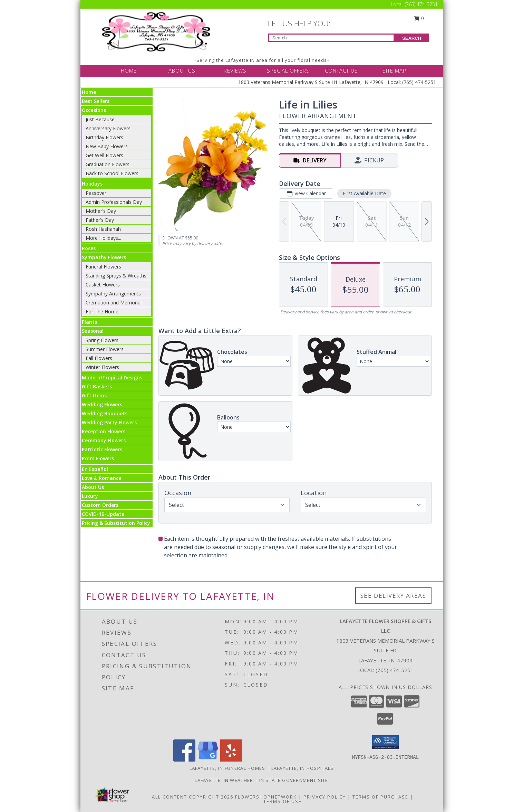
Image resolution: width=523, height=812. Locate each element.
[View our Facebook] (184, 760)
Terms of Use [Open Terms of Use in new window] (283, 801)
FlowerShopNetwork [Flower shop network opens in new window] (266, 797)
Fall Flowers (99, 358)
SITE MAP (394, 70)
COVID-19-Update (103, 514)
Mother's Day (101, 211)
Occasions (94, 110)
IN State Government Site (294, 780)
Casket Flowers (103, 285)
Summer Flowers (105, 349)
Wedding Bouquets (105, 413)
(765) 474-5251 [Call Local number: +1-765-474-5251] (421, 4)
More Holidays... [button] (103, 238)
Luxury (90, 496)
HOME (129, 70)
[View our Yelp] (231, 760)
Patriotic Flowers (102, 449)
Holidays (92, 184)
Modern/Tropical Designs (112, 377)
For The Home (102, 311)
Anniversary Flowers (108, 128)
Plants (89, 322)
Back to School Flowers (112, 173)
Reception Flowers (104, 431)
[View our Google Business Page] (208, 760)
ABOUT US (182, 70)
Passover (96, 193)
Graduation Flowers (108, 164)
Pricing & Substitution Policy (116, 523)
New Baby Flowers (107, 146)
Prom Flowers (98, 458)
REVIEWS (235, 70)
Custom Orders (100, 505)
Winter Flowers (102, 367)
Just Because (100, 119)
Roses (89, 248)
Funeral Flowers (103, 267)
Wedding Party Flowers (109, 422)
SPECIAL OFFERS (288, 70)
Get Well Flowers (104, 155)
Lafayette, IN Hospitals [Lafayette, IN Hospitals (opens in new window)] (303, 768)
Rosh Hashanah (103, 229)
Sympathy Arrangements (113, 294)
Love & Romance (101, 478)
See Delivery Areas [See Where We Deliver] (393, 596)
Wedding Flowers (102, 404)
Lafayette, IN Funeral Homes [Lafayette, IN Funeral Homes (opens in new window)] (227, 768)
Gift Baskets (97, 386)
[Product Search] (331, 38)
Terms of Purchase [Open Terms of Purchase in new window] (380, 797)
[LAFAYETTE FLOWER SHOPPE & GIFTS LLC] (157, 31)
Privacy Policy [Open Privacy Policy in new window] (325, 797)
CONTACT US (341, 70)
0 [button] (419, 18)
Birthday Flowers (104, 137)
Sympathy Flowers (104, 257)
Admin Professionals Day (114, 202)
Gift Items (94, 395)
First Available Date (364, 193)
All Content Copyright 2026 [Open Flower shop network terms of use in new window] (193, 797)
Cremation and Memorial (114, 303)
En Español (95, 469)
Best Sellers (96, 101)
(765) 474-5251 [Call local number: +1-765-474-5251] (395, 670)
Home (89, 92)
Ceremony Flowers (104, 440)
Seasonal (93, 331)
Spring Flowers (102, 340)
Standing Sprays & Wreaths (116, 276)
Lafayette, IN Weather (224, 780)
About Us (93, 487)
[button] (385, 742)
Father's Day (100, 220)
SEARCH (412, 38)
